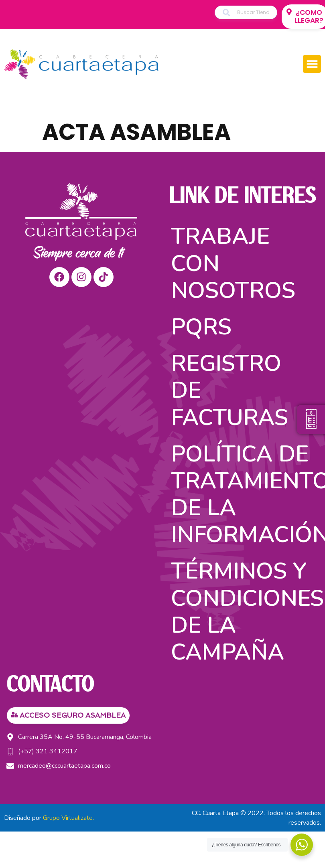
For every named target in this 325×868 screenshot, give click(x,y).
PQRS (201, 327)
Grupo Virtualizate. (68, 818)
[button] (312, 64)
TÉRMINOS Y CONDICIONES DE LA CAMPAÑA (245, 612)
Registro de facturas (230, 390)
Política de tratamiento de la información (245, 495)
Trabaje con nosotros (233, 263)
